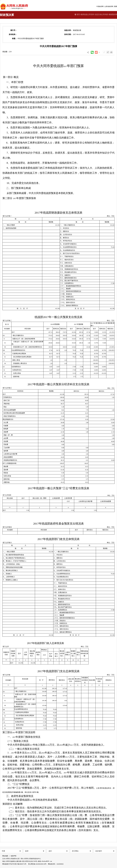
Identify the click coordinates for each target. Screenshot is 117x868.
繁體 (116, 6)
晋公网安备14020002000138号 (37, 864)
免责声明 (13, 856)
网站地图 (5, 856)
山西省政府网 (109, 6)
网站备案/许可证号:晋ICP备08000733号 (14, 864)
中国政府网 (100, 6)
